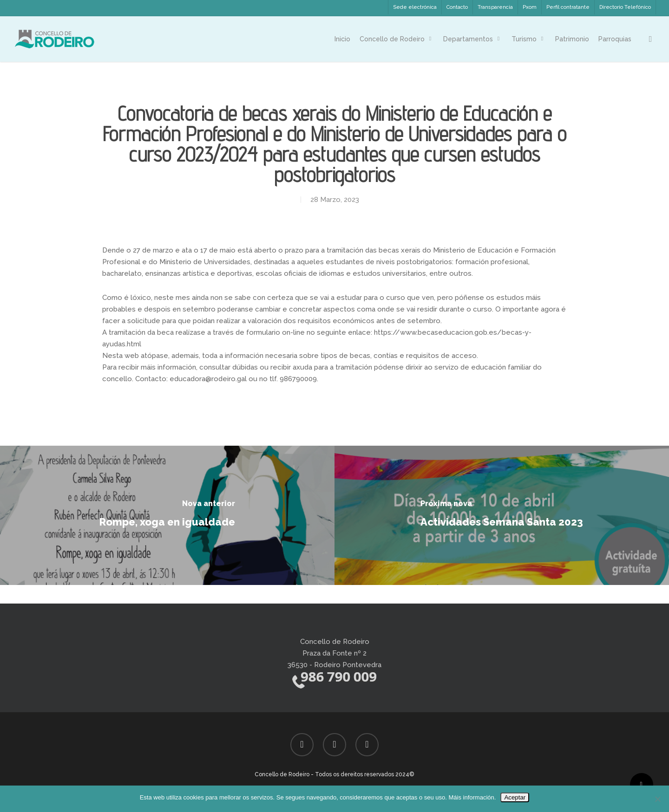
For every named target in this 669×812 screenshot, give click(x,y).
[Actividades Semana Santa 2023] (502, 515)
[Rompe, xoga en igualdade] (167, 515)
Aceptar (515, 797)
